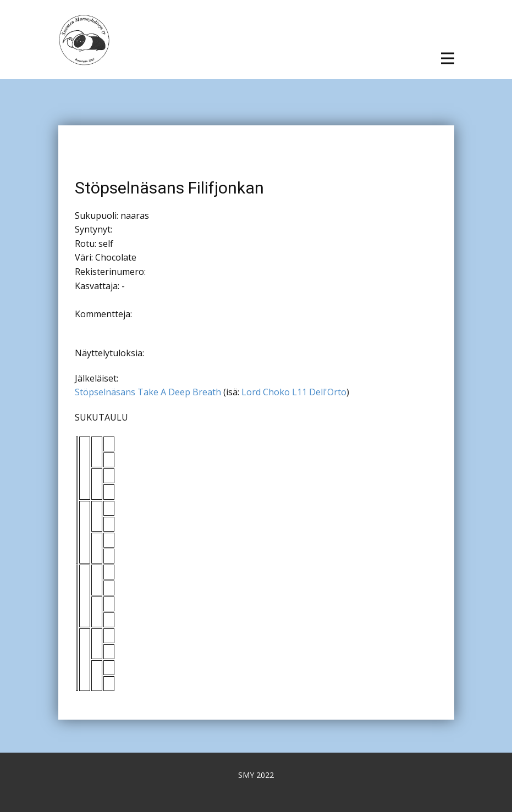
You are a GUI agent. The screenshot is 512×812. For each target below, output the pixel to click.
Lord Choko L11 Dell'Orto (294, 392)
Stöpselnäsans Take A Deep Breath (148, 392)
